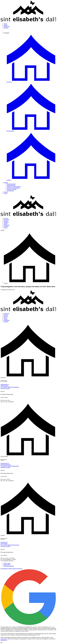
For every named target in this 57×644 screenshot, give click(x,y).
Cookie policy (7, 565)
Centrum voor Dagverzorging (14, 187)
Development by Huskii (6, 569)
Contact (5, 193)
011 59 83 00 (10, 466)
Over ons (6, 192)
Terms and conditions (9, 566)
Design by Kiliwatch (17, 569)
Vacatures (6, 28)
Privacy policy (7, 563)
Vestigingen (6, 33)
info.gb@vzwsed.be (5, 546)
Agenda (5, 25)
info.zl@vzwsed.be (5, 388)
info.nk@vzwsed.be (5, 467)
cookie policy (4, 639)
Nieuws (5, 24)
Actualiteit (6, 222)
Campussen (6, 314)
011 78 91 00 (10, 387)
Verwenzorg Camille (12, 189)
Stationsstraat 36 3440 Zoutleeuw (5, 385)
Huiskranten (7, 26)
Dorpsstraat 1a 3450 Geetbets (4, 543)
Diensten (6, 183)
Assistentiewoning (11, 185)
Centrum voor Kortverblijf (13, 188)
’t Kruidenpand (10, 191)
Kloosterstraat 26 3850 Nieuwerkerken (6, 464)
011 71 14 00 (10, 545)
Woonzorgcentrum (11, 184)
